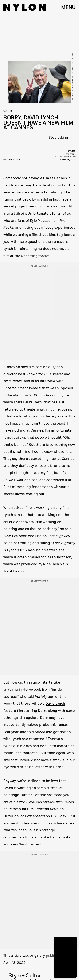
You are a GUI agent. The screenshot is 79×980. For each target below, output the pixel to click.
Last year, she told (24, 732)
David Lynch (55, 703)
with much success (55, 409)
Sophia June (13, 159)
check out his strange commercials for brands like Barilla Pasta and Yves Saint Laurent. (37, 837)
